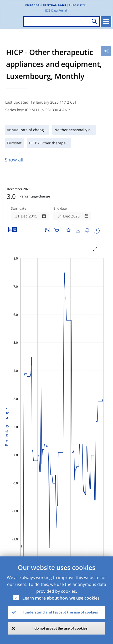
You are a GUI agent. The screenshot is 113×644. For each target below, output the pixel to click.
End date (60, 209)
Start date (19, 209)
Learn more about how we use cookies (61, 598)
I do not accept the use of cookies (60, 628)
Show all (14, 160)
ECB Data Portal (56, 10)
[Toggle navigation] (106, 22)
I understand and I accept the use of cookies (60, 612)
